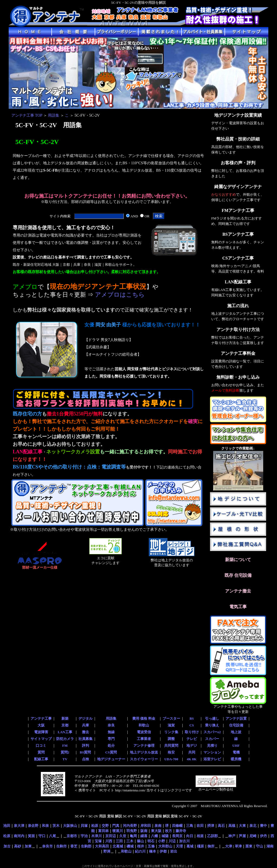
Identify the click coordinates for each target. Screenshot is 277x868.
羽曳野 (132, 831)
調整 (171, 739)
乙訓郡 (212, 836)
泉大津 (19, 826)
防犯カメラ (65, 739)
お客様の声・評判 (238, 163)
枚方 (169, 831)
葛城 (190, 846)
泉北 (253, 826)
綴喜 (144, 836)
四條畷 (177, 826)
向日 (190, 836)
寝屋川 (118, 831)
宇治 (84, 836)
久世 (123, 836)
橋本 (153, 851)
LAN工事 (65, 732)
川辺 (172, 841)
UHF (236, 746)
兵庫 (85, 725)
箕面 (31, 836)
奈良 (111, 725)
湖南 (270, 846)
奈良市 (47, 846)
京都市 (72, 836)
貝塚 (84, 826)
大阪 (41, 725)
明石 (151, 841)
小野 (161, 841)
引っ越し (212, 719)
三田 (119, 841)
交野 (105, 826)
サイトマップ (41, 739)
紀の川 (140, 851)
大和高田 (102, 846)
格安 (171, 752)
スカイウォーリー (144, 759)
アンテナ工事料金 (238, 353)
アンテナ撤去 (238, 591)
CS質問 (111, 752)
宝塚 (98, 841)
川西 (109, 841)
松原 (7, 836)
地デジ (192, 746)
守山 (259, 846)
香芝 (74, 846)
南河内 (19, 836)
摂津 (211, 826)
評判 (85, 746)
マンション (212, 752)
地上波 (236, 732)
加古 (7, 846)
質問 (41, 752)
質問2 (65, 752)
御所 (211, 846)
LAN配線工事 (238, 282)
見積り (212, 746)
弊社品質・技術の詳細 (238, 139)
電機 (236, 752)
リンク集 (171, 732)
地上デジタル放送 (144, 752)
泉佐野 (33, 826)
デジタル (85, 719)
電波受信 (144, 732)
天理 (179, 846)
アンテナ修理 (144, 746)
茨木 (56, 826)
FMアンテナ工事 (238, 210)
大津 (229, 846)
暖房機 (236, 759)
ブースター (171, 719)
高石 (221, 826)
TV (65, 759)
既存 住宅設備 (238, 575)
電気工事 (238, 607)
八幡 (154, 836)
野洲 (107, 851)
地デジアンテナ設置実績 (238, 115)
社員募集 (85, 739)
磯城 (130, 846)
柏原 (95, 826)
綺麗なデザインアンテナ (238, 187)
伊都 (163, 851)
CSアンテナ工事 (238, 258)
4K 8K (192, 759)
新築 (65, 719)
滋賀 (171, 725)
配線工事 (41, 759)
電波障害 (41, 732)
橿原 (200, 846)
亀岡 (133, 836)
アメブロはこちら (120, 295)
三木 (130, 841)
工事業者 (144, 739)
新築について (238, 560)
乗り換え (212, 725)
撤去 (85, 732)
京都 (65, 725)
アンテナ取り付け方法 (238, 330)
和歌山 (144, 725)
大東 (242, 826)
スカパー (212, 739)
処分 (111, 746)
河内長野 (130, 826)
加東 (28, 846)
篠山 (140, 841)
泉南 (158, 826)
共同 (192, 752)
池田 (7, 826)
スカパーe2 (212, 732)
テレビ (192, 739)
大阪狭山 (70, 826)
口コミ (41, 746)
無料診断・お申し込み (238, 377)
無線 (111, 732)
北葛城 (118, 846)
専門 (111, 739)
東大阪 (156, 831)
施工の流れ (238, 306)
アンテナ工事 (41, 719)
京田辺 (111, 836)
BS (192, 719)
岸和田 (146, 826)
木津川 (96, 836)
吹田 (200, 826)
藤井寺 (181, 831)
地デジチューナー (111, 759)
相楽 (200, 836)
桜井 (141, 846)
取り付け (192, 732)
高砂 (18, 846)
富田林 (103, 831)
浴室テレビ (212, 759)
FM (65, 746)
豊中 (263, 826)
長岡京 (177, 836)
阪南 (144, 831)
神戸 (232, 836)
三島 (190, 826)
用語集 (54, 115)
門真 (116, 826)
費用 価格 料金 (144, 719)
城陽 (165, 836)
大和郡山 (165, 846)
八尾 (52, 836)
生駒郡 (86, 846)
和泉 (45, 826)
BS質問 (85, 752)
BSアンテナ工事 (238, 234)
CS (192, 725)
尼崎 (253, 836)
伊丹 (263, 836)
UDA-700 (171, 759)
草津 (238, 846)
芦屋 (242, 836)
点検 (85, 759)
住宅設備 (236, 725)
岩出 (174, 851)
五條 (151, 846)
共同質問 (171, 746)
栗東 (249, 846)
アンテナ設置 (236, 719)
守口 (42, 836)
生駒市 (62, 846)
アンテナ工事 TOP (27, 115)
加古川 (184, 841)
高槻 (232, 826)
